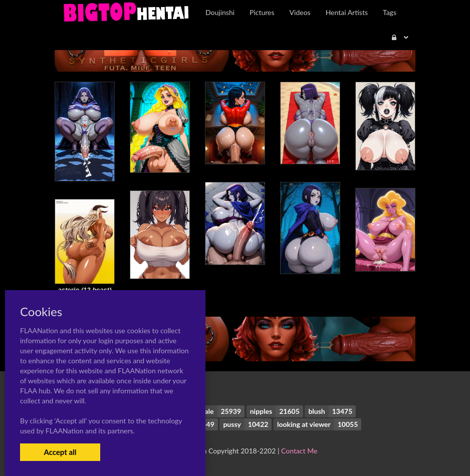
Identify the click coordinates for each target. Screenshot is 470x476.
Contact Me (299, 451)
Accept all (60, 452)
